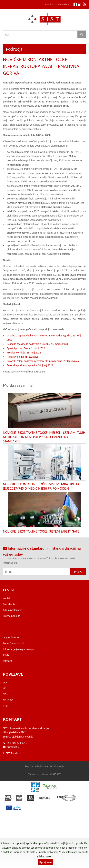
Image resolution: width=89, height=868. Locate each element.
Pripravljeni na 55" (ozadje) (23, 357)
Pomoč (49, 5)
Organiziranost (11, 637)
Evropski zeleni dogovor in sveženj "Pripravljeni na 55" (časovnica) (43, 361)
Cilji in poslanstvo (13, 610)
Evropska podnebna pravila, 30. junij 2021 (30, 365)
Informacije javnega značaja (18, 649)
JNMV (6, 655)
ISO (5, 683)
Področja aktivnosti (14, 643)
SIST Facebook (12, 753)
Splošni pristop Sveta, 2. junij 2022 (26, 348)
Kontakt (7, 598)
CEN (5, 694)
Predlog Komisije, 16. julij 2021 (24, 353)
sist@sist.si (13, 747)
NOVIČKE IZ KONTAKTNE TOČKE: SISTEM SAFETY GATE (41, 531)
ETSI (5, 706)
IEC (5, 688)
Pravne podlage (12, 616)
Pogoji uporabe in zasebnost (38, 766)
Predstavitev (10, 604)
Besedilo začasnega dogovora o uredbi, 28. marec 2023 (37, 344)
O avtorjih (59, 766)
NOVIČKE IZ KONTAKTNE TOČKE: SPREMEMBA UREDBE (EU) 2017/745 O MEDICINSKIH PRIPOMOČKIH (42, 486)
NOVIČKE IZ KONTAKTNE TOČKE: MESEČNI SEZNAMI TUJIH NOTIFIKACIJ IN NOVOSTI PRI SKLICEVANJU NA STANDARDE (44, 437)
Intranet (7, 661)
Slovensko (64, 5)
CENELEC (8, 700)
